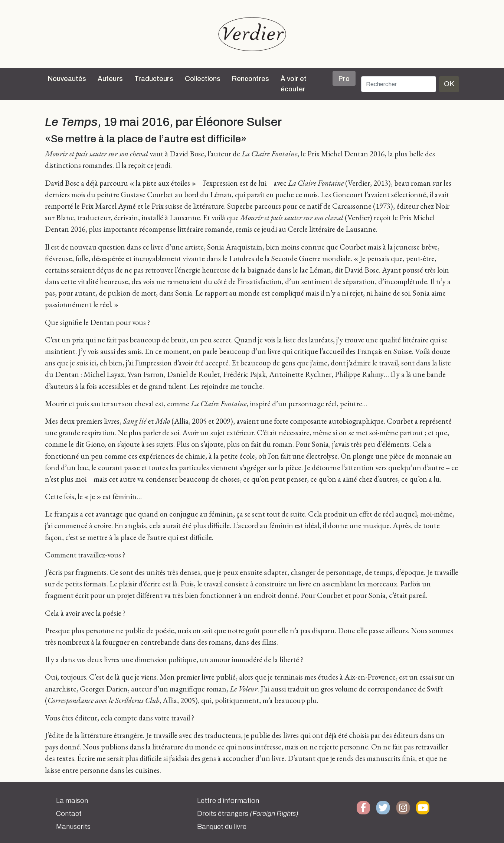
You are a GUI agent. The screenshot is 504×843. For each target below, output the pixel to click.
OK (449, 84)
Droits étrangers (248, 814)
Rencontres (251, 79)
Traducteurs (154, 79)
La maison (72, 801)
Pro (344, 79)
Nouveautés (67, 79)
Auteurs (110, 79)
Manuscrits (73, 827)
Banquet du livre (222, 827)
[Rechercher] (399, 84)
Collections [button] (203, 79)
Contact (69, 814)
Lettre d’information (228, 801)
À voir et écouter (294, 84)
